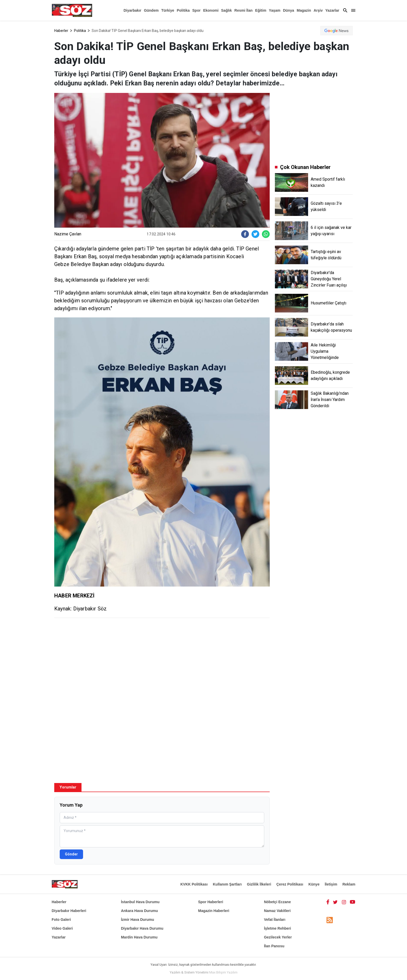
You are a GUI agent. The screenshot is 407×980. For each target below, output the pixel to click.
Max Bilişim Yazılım (223, 972)
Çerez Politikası (290, 884)
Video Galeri (62, 928)
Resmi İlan (243, 10)
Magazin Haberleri (214, 911)
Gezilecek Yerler (278, 937)
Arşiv (318, 10)
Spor (196, 10)
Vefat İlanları (275, 920)
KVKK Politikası (194, 884)
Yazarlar (332, 10)
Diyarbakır (132, 10)
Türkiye (168, 10)
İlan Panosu (274, 946)
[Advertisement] (162, 659)
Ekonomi (211, 10)
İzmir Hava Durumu (138, 920)
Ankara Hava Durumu (139, 911)
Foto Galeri (61, 920)
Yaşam (275, 10)
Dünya (289, 10)
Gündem (151, 10)
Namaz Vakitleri (277, 911)
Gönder (71, 854)
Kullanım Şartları (227, 884)
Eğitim (261, 10)
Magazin (304, 10)
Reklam (349, 884)
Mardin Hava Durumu (139, 937)
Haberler (61, 31)
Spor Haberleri (211, 902)
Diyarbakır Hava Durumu (142, 928)
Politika (183, 10)
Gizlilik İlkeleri (259, 884)
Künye (314, 884)
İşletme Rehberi (277, 928)
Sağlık (226, 10)
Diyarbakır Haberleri (69, 911)
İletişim (331, 884)
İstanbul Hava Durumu (140, 902)
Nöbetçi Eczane (277, 902)
